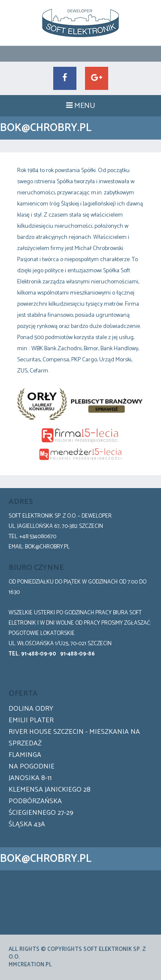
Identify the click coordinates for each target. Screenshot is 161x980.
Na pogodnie (32, 767)
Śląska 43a (27, 824)
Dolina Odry (31, 709)
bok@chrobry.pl (47, 547)
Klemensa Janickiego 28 (50, 790)
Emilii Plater (31, 720)
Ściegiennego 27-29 (41, 813)
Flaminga (25, 755)
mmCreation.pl (30, 965)
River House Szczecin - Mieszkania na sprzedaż (74, 738)
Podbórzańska (35, 801)
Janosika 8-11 (30, 778)
